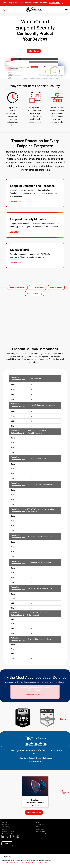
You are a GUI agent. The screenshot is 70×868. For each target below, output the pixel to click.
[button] (4, 10)
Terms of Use (5, 863)
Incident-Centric (39, 288)
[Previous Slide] (2, 746)
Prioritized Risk (57, 288)
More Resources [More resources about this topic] (34, 812)
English (6, 857)
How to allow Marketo (35, 695)
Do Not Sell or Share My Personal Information (39, 863)
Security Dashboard (17, 287)
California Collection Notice (18, 863)
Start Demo (34, 51)
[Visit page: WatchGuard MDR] (35, 256)
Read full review (35, 762)
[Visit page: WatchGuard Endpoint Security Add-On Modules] (35, 225)
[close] (63, 3)
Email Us (7, 844)
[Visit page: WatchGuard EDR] (35, 193)
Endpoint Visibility (35, 294)
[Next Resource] (65, 792)
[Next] (64, 718)
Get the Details (54, 3)
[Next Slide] (68, 746)
